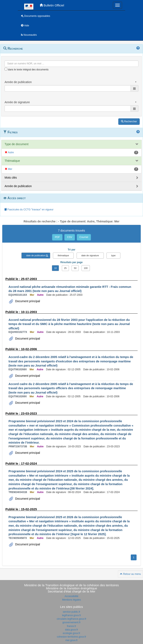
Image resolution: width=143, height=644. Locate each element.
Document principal (27, 301)
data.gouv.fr (71, 630)
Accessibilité (71, 596)
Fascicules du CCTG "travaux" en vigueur (29, 210)
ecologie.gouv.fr (72, 633)
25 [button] (65, 268)
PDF (57, 237)
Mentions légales (71, 600)
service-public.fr (71, 612)
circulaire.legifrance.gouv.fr (71, 619)
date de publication (36, 255)
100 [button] (86, 268)
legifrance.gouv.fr (71, 615)
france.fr (71, 626)
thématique (63, 255)
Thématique (12, 161)
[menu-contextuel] (6, 69)
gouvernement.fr (71, 622)
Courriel (84, 237)
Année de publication (18, 186)
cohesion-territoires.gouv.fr (71, 637)
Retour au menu (130, 574)
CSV (70, 237)
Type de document (16, 144)
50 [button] (75, 268)
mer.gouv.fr (71, 640)
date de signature (90, 255)
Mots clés (11, 178)
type (113, 255)
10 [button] (55, 268)
